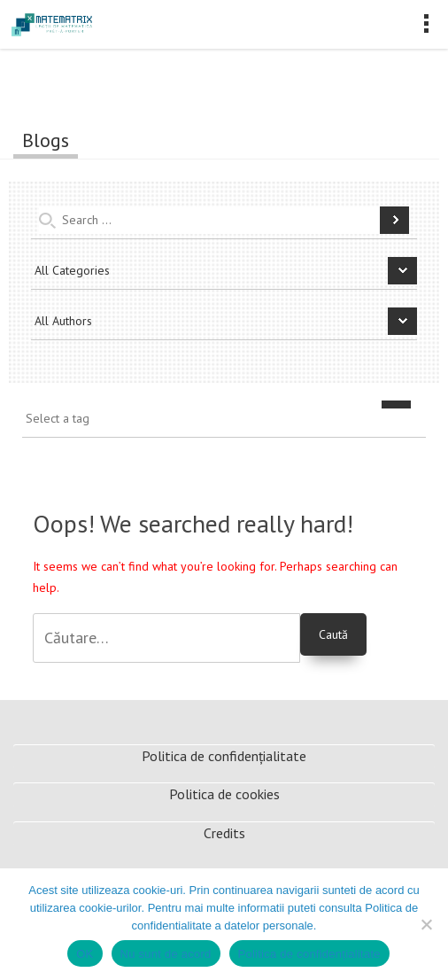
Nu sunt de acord (166, 954)
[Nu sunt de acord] (426, 924)
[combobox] (224, 423)
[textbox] (228, 419)
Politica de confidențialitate (224, 756)
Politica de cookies (224, 794)
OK (85, 954)
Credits (224, 833)
